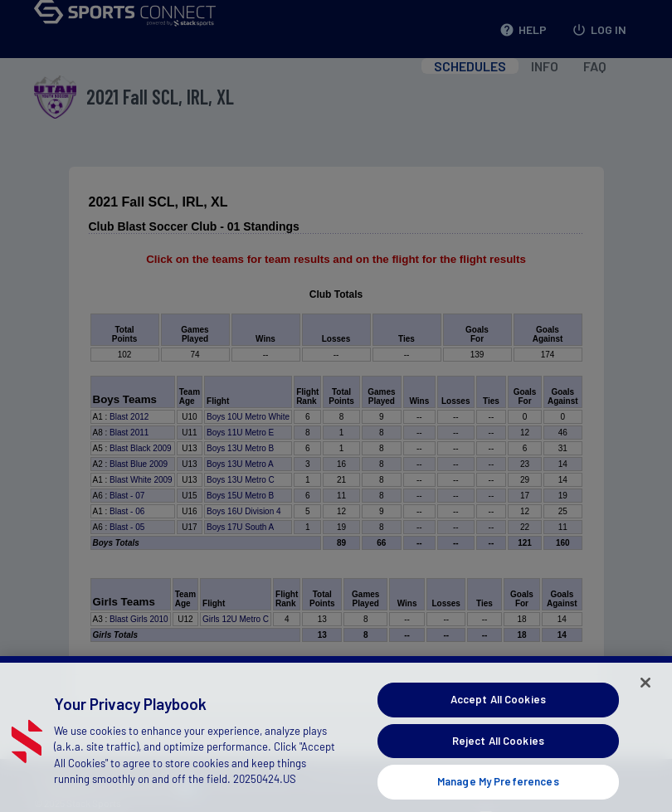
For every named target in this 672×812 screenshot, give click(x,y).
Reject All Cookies (498, 756)
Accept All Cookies (498, 715)
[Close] (645, 698)
